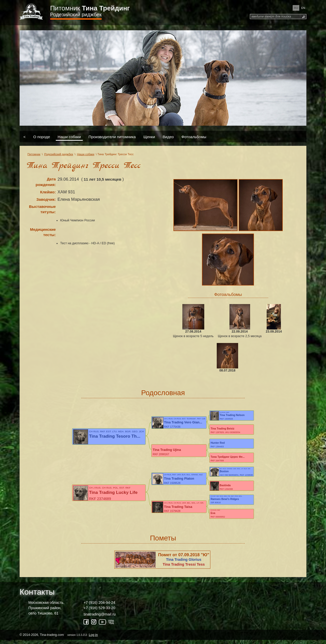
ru (296, 8)
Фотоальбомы (194, 137)
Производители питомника (112, 137)
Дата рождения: (46, 182)
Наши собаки (69, 137)
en (303, 8)
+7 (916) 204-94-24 (99, 607)
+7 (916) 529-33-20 (99, 612)
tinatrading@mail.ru (100, 618)
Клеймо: (48, 192)
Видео (168, 137)
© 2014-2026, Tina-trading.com (59, 639)
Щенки (149, 137)
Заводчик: (46, 199)
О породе (42, 137)
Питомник (90, 8)
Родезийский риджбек (76, 15)
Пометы (163, 542)
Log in (93, 639)
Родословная (163, 393)
